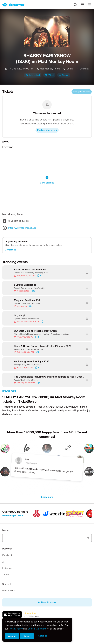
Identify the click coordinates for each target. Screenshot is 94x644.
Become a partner (13, 515)
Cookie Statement (37, 629)
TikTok (6, 575)
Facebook (7, 555)
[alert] (37, 630)
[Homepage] (13, 5)
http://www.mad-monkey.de (22, 228)
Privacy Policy (16, 629)
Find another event (47, 130)
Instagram (7, 568)
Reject (27, 636)
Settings (43, 636)
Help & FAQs (9, 591)
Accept (12, 636)
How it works (47, 602)
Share (64, 75)
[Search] (75, 5)
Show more (47, 497)
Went (49, 75)
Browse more (9, 391)
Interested (33, 75)
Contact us (10, 250)
